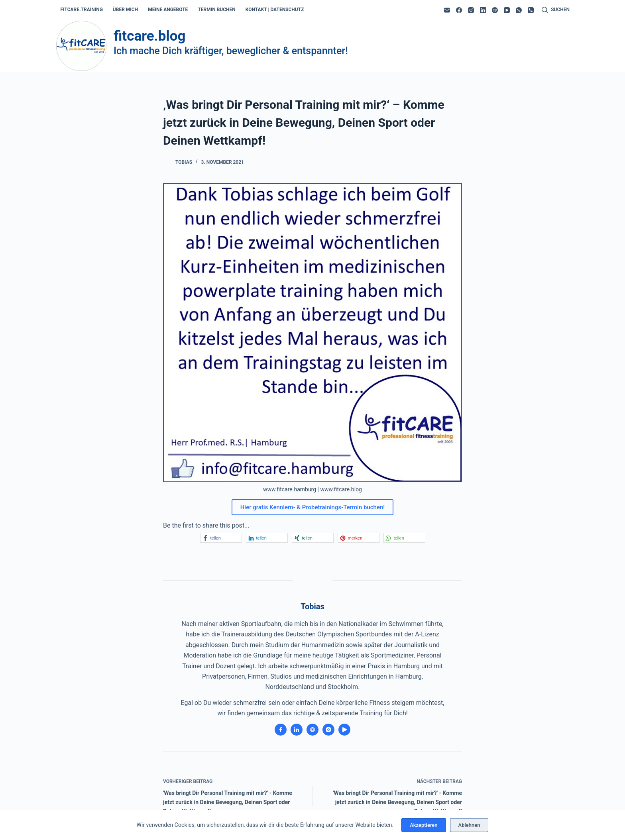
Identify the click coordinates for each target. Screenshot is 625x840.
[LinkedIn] (483, 10)
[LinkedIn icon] (297, 730)
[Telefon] (531, 10)
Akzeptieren (424, 825)
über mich (125, 10)
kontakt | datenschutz (275, 10)
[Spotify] (495, 10)
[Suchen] (556, 10)
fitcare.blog (149, 36)
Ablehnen (469, 825)
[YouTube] (507, 10)
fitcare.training (82, 10)
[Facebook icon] (281, 730)
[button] (221, 538)
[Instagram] (471, 10)
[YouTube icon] (344, 730)
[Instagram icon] (328, 730)
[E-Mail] (447, 10)
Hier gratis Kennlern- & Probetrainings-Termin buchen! (313, 507)
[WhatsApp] (519, 10)
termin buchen (216, 10)
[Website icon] (312, 730)
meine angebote (168, 10)
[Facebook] (459, 10)
